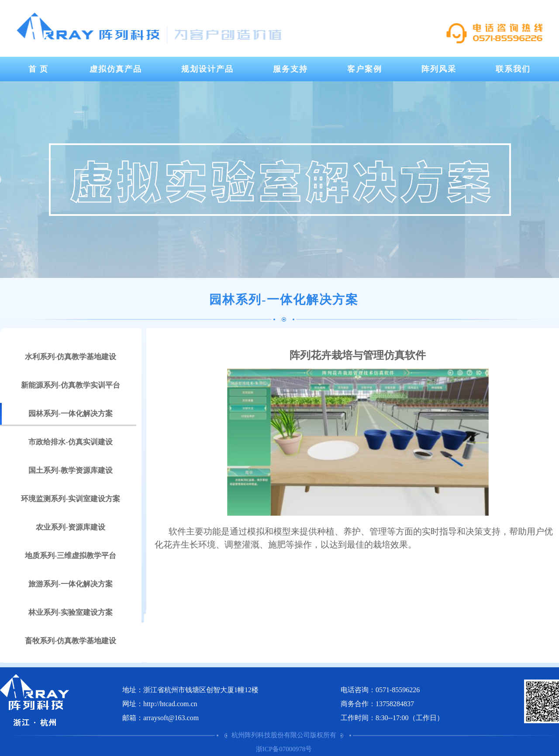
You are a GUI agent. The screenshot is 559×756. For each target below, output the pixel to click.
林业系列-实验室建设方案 (71, 612)
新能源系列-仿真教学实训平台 (71, 385)
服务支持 (290, 69)
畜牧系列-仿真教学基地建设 (71, 641)
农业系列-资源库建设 (71, 527)
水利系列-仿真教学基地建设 (71, 357)
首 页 (39, 69)
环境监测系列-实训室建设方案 (71, 499)
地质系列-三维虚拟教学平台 (71, 556)
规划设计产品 (207, 69)
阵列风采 (439, 69)
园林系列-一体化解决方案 (71, 414)
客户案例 (365, 69)
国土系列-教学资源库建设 (71, 470)
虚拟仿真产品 (116, 69)
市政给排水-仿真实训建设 (71, 442)
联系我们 (513, 69)
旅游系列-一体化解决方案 (71, 584)
